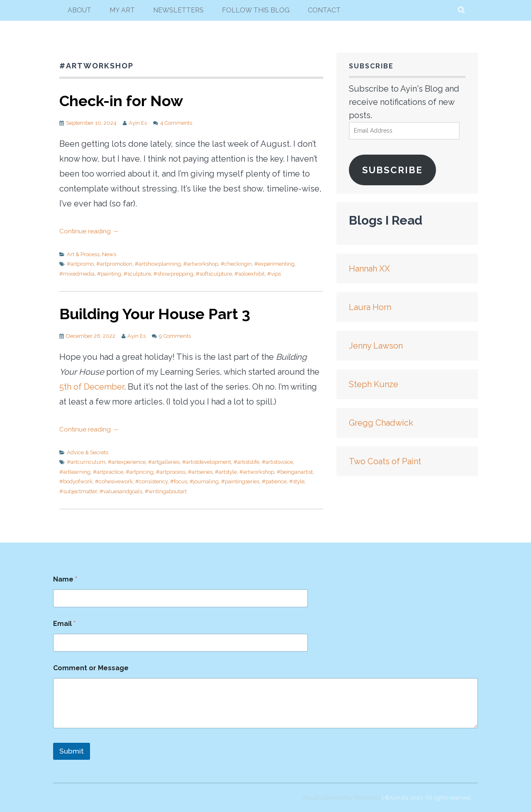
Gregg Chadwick (381, 423)
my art (122, 10)
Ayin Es (138, 123)
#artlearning (75, 472)
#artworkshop (201, 264)
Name (65, 579)
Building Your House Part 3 (155, 314)
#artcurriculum (86, 462)
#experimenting (274, 264)
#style (297, 481)
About (79, 10)
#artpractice (108, 472)
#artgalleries (164, 462)
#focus (179, 481)
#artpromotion (114, 264)
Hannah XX (369, 269)
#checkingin (236, 264)
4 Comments (176, 123)
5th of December (92, 387)
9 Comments (175, 336)
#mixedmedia (77, 274)
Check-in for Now (121, 101)
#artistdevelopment (207, 462)
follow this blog (256, 10)
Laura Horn (370, 307)
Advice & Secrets (88, 452)
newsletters (178, 10)
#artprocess (171, 472)
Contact (324, 10)
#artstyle (226, 472)
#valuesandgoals (121, 491)
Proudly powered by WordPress (342, 798)
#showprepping (173, 274)
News (109, 254)
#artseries (200, 472)
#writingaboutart (166, 491)
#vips (274, 274)
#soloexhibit (250, 274)
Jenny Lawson (376, 346)
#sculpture (137, 274)
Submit (72, 751)
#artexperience (127, 462)
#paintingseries (240, 481)
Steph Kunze (374, 384)
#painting (109, 274)
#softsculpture (214, 274)
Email (64, 624)
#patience (274, 481)
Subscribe (392, 170)
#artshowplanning (158, 264)
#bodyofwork (76, 481)
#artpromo (80, 264)
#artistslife (246, 462)
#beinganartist (295, 472)
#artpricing (140, 472)
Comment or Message (91, 668)
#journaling (204, 481)
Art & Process (83, 254)
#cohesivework (114, 481)
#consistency (151, 481)
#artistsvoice (277, 462)
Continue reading (89, 231)
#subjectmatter (78, 491)
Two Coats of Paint (385, 461)
